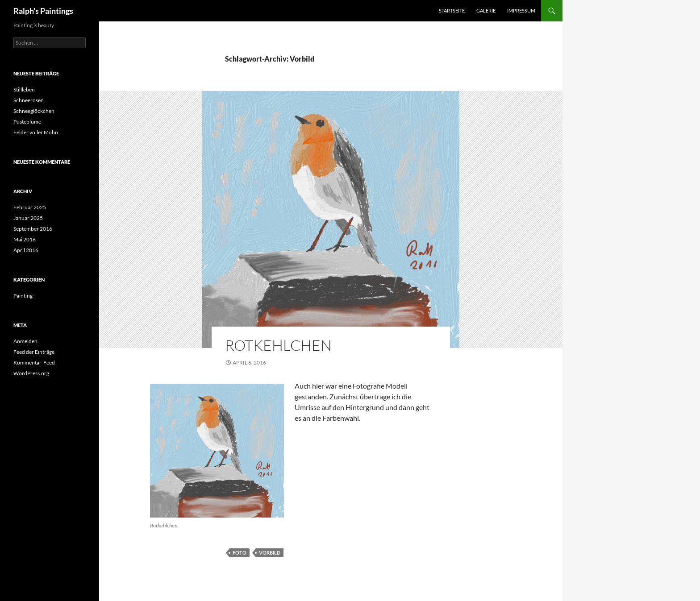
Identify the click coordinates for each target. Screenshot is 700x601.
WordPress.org (31, 373)
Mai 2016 (25, 239)
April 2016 (26, 250)
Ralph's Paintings (43, 11)
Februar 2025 (30, 207)
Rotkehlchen (278, 345)
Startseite (452, 10)
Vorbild (270, 553)
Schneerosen (29, 100)
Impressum (521, 10)
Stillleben (24, 89)
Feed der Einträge (34, 352)
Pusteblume (27, 122)
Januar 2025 (28, 218)
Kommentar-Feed (34, 363)
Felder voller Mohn (36, 132)
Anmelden (25, 341)
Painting (23, 296)
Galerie (486, 10)
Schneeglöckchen (34, 111)
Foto (240, 553)
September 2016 (33, 229)
